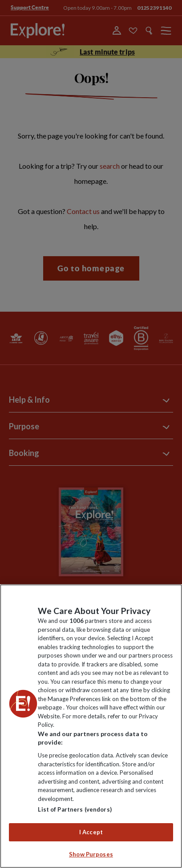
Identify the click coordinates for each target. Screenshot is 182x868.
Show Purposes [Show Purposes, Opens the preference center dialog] (91, 854)
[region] (91, 726)
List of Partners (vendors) (75, 809)
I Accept (91, 832)
